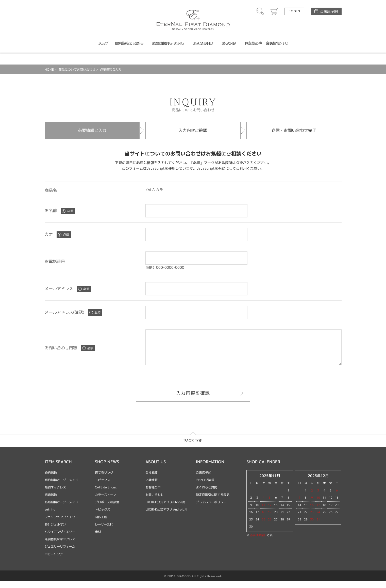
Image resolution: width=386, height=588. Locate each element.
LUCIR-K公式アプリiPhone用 (165, 509)
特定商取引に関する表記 (213, 502)
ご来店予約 (329, 11)
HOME (49, 69)
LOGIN (294, 11)
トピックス (103, 487)
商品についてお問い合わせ (77, 69)
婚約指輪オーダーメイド (61, 487)
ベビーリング (54, 561)
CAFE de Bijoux (106, 494)
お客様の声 (153, 494)
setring (50, 516)
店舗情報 (152, 487)
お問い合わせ (155, 502)
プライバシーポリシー (211, 509)
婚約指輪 (51, 479)
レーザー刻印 (104, 531)
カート (274, 11)
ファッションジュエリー (61, 524)
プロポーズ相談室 (107, 509)
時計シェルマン (55, 531)
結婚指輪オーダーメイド (61, 509)
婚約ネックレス (55, 494)
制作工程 (101, 524)
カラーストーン (106, 502)
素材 (98, 539)
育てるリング (104, 479)
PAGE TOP (193, 448)
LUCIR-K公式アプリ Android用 (166, 516)
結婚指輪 (51, 502)
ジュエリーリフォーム (60, 553)
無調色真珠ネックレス (60, 546)
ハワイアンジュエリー (60, 539)
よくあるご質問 (207, 494)
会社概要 (152, 479)
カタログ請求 (205, 487)
